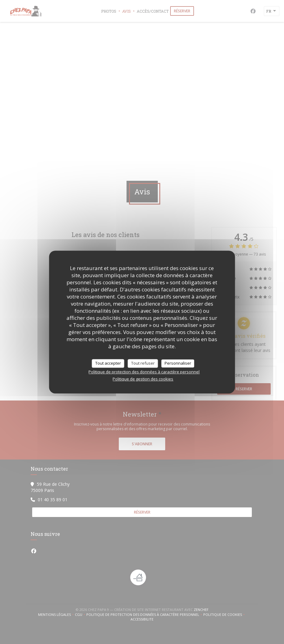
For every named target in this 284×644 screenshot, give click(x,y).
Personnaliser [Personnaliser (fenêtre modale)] (178, 363)
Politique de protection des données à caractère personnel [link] (144, 372)
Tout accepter (108, 363)
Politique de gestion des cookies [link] (143, 379)
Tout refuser (143, 363)
